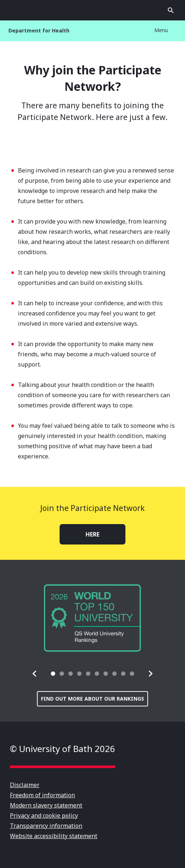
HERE (93, 534)
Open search (171, 10)
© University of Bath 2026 (63, 749)
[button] (35, 674)
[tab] (53, 674)
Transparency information (46, 826)
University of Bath (92, 10)
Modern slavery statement (46, 805)
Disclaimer (25, 785)
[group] (92, 618)
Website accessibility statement (54, 836)
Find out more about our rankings (92, 699)
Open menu (14, 10)
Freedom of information (42, 795)
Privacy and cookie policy (44, 815)
